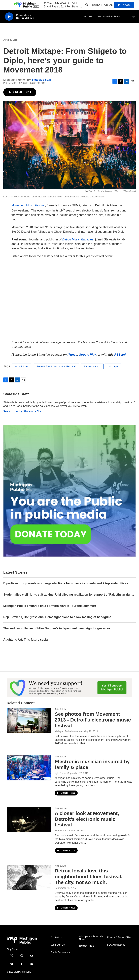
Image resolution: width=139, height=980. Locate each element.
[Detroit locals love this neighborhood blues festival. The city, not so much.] (29, 877)
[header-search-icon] (87, 5)
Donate (126, 5)
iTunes (72, 355)
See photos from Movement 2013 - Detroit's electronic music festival (93, 720)
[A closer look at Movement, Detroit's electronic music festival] (29, 820)
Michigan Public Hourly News (91, 938)
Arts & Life (10, 40)
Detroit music (92, 366)
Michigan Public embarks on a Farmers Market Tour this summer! (50, 606)
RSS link (120, 355)
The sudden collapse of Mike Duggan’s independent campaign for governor (57, 628)
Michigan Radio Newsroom (69, 731)
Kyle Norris (60, 773)
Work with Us (58, 945)
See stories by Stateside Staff (23, 411)
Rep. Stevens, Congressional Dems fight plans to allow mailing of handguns (57, 617)
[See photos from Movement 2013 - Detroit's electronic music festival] (29, 720)
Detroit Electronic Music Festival (56, 366)
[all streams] (134, 17)
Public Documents (60, 952)
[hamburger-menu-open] (8, 5)
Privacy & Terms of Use (119, 937)
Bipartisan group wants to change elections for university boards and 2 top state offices (66, 583)
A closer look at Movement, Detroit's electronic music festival (87, 819)
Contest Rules (86, 946)
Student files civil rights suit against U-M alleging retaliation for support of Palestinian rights (69, 595)
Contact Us (57, 937)
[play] (9, 17)
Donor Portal (102, 5)
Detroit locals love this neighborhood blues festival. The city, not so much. (89, 876)
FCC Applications (116, 945)
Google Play (87, 355)
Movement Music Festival (28, 205)
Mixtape (113, 366)
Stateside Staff (41, 80)
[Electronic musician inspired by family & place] (29, 768)
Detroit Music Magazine (78, 239)
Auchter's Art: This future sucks (26, 640)
